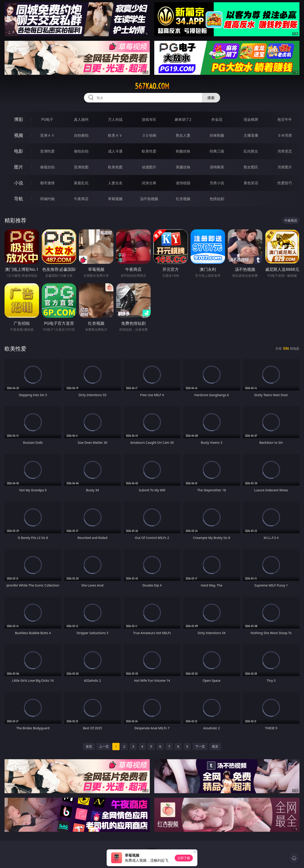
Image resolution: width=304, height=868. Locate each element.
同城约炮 (47, 199)
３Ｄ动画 (149, 135)
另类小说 (217, 183)
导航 (19, 199)
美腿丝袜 (183, 167)
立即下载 (184, 858)
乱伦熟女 (251, 151)
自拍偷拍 (81, 135)
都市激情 (47, 183)
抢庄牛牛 (285, 119)
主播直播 (251, 135)
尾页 (215, 746)
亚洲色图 (81, 167)
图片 (19, 167)
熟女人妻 (183, 135)
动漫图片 (149, 167)
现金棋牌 (251, 119)
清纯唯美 (217, 167)
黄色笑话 (251, 183)
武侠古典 (149, 183)
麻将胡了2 (183, 119)
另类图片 (285, 167)
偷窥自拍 (47, 167)
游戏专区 (149, 119)
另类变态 (285, 151)
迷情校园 (183, 183)
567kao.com (152, 86)
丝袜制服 (217, 135)
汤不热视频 (149, 199)
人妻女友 (115, 183)
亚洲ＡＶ (47, 135)
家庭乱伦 (81, 183)
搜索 (211, 98)
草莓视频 (115, 199)
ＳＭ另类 (285, 135)
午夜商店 (81, 199)
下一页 (200, 746)
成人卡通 (115, 151)
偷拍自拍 (81, 151)
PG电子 (47, 119)
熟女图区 (251, 167)
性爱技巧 (285, 183)
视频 (19, 135)
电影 (19, 151)
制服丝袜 (183, 151)
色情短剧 (217, 199)
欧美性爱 (149, 151)
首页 (89, 746)
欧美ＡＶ (115, 135)
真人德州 (81, 119)
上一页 (104, 746)
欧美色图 (115, 167)
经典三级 (217, 151)
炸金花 (217, 119)
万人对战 (115, 119)
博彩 (19, 119)
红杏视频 (183, 199)
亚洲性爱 (47, 151)
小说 (19, 183)
